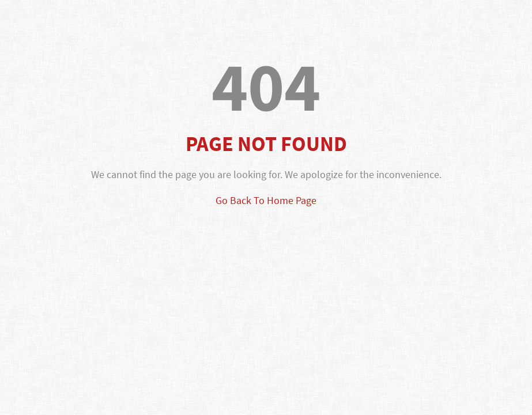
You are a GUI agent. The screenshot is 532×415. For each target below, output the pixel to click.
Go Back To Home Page (266, 200)
